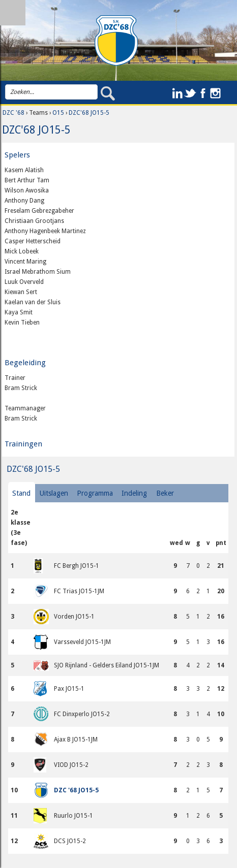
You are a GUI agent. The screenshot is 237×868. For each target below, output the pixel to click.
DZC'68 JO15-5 (89, 113)
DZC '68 (13, 113)
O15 (58, 113)
